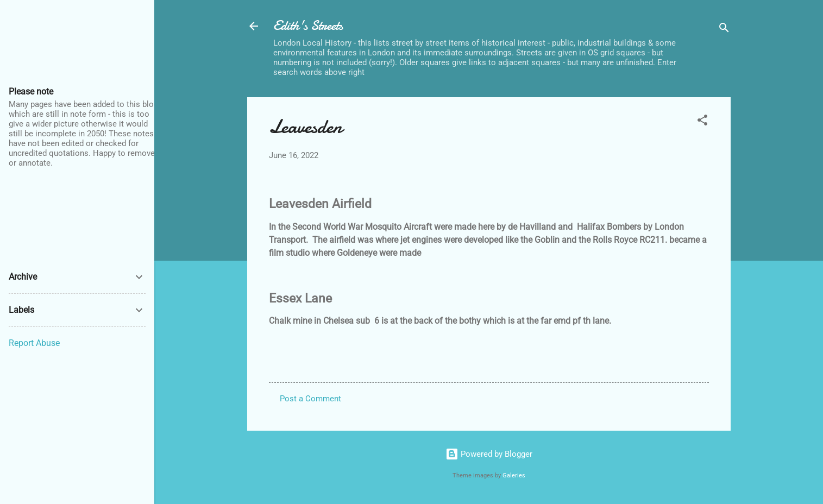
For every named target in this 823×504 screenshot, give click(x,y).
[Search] (724, 30)
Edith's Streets (308, 26)
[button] (702, 122)
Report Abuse (34, 343)
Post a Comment (310, 399)
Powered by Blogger (489, 454)
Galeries (514, 475)
